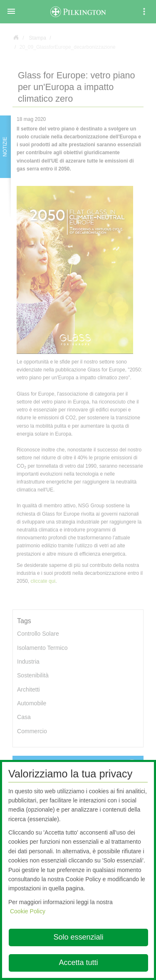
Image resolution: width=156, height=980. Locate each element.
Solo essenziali (78, 937)
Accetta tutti (78, 962)
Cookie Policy (28, 911)
